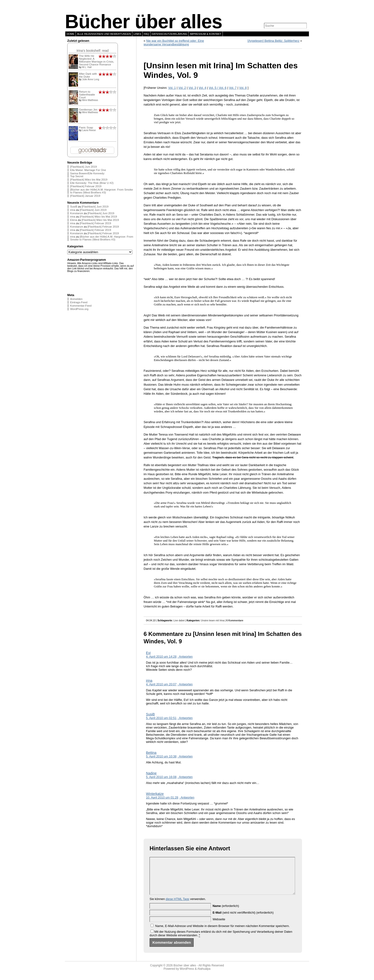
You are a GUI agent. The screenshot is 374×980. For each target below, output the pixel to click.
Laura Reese (89, 130)
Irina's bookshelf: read (93, 51)
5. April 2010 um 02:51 (161, 718)
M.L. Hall (87, 67)
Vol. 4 (203, 88)
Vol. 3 (192, 88)
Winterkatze (155, 794)
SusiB (74, 207)
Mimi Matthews (90, 100)
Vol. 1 (172, 88)
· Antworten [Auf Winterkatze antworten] (187, 797)
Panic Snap (86, 128)
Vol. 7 (233, 88)
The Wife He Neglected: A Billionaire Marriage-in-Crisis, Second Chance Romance (96, 60)
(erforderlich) (226, 913)
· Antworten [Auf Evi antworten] (185, 657)
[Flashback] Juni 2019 (83, 167)
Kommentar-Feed (81, 306)
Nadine (151, 773)
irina (73, 210)
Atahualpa (204, 976)
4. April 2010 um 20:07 (161, 684)
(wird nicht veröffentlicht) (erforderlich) (243, 920)
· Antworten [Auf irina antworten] (185, 684)
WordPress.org (79, 309)
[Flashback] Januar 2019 (85, 196)
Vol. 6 (223, 88)
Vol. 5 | (214, 88)
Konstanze (77, 213)
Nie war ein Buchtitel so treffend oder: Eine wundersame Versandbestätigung (174, 43)
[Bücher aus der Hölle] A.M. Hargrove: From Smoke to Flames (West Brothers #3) (101, 191)
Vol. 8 (243, 88)
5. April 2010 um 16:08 (161, 777)
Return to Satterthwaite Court (87, 95)
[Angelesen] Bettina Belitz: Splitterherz (274, 41)
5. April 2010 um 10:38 (161, 756)
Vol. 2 (182, 88)
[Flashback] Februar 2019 (86, 186)
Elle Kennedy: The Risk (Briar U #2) (92, 183)
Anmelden (76, 299)
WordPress (187, 976)
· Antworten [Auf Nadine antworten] (185, 777)
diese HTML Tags (178, 906)
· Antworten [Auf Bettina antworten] (185, 756)
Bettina (151, 753)
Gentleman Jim (88, 110)
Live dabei (179, 620)
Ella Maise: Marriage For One (88, 170)
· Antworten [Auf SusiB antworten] (185, 718)
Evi (148, 653)
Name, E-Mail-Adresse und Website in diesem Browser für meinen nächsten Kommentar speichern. (223, 933)
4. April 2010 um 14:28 (161, 657)
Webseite (219, 926)
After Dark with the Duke (88, 75)
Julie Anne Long (91, 79)
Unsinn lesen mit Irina (213, 620)
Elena (74, 220)
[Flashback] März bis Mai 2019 (89, 180)
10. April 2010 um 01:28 (162, 797)
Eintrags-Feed (79, 302)
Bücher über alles (144, 21)
